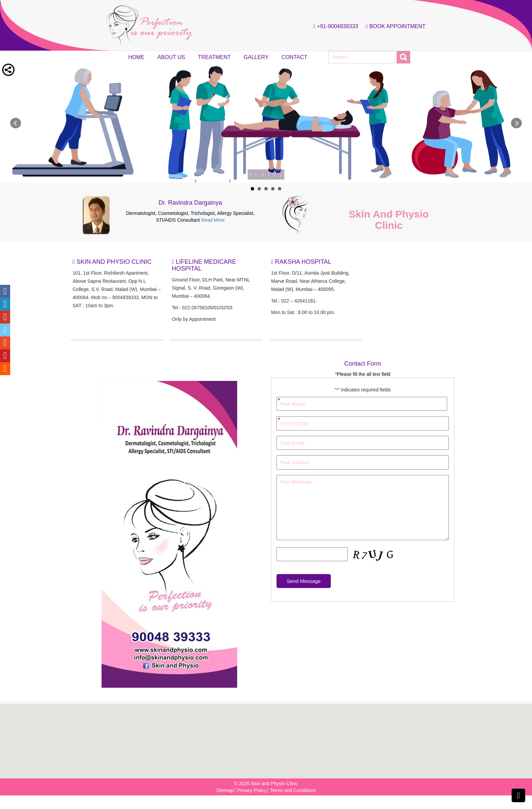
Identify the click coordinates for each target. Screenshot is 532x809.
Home (136, 57)
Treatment (215, 57)
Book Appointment (394, 26)
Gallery (256, 57)
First (278, 398)
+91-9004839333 (334, 26)
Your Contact (278, 420)
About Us (171, 57)
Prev (16, 123)
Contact (294, 57)
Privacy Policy (252, 790)
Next (516, 123)
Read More (213, 220)
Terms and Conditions (293, 790)
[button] (268, 738)
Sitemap (225, 790)
